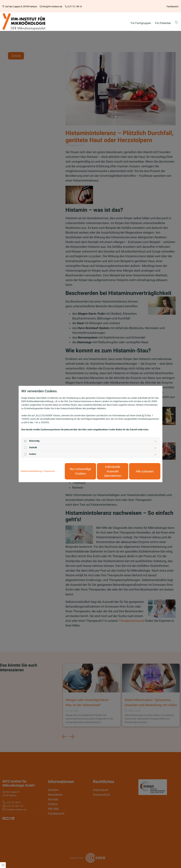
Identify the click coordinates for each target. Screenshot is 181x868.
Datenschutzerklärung (31, 471)
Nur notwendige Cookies (80, 471)
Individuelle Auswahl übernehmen (113, 471)
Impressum (49, 471)
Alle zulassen (145, 471)
